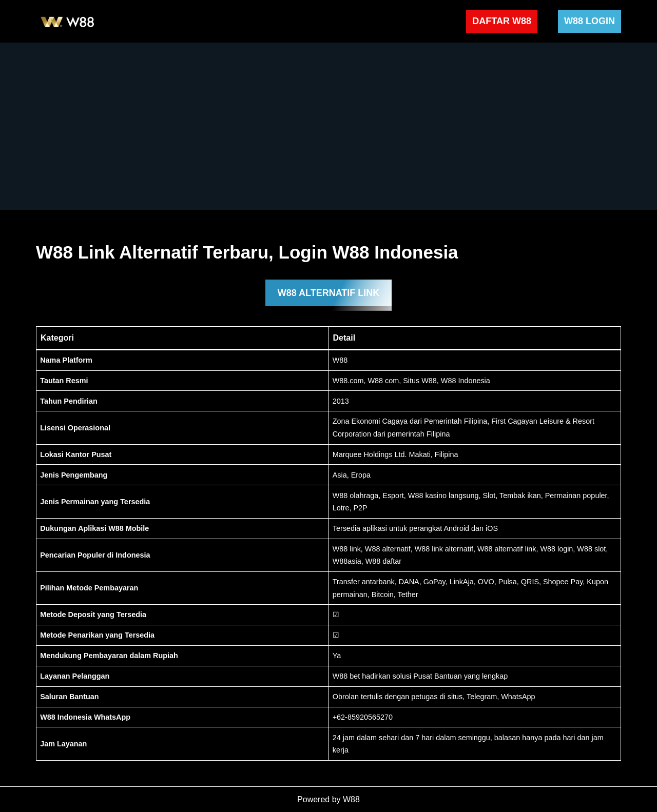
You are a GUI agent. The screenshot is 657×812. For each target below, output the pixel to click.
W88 (351, 799)
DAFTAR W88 (502, 21)
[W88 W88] (68, 21)
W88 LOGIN (590, 21)
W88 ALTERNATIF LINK (329, 293)
